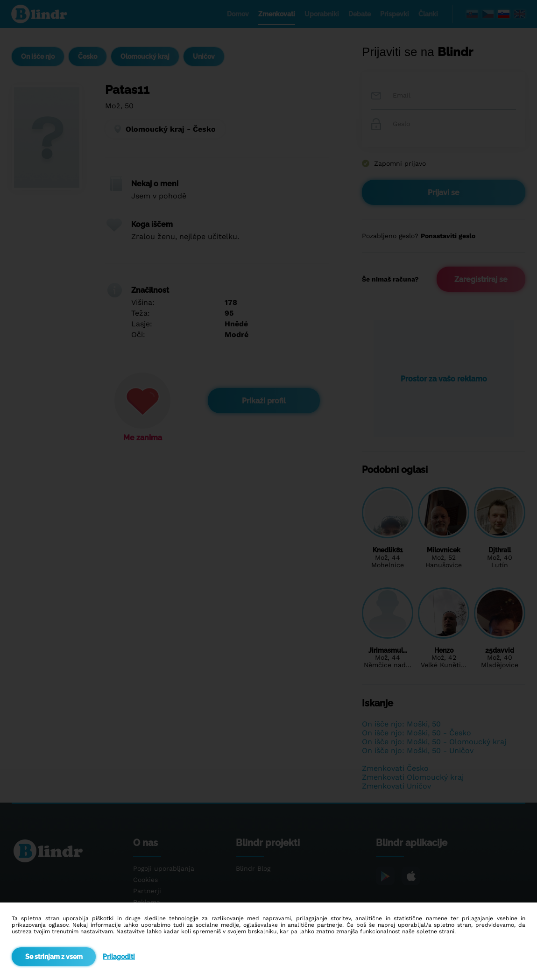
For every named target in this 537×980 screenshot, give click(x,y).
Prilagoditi (119, 957)
